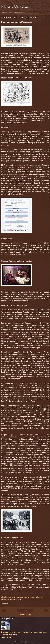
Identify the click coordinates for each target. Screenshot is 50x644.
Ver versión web (25, 614)
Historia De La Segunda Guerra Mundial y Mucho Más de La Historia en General (25, 633)
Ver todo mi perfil (6, 638)
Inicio (25, 610)
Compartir (5, 603)
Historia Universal (15, 6)
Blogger (32, 642)
